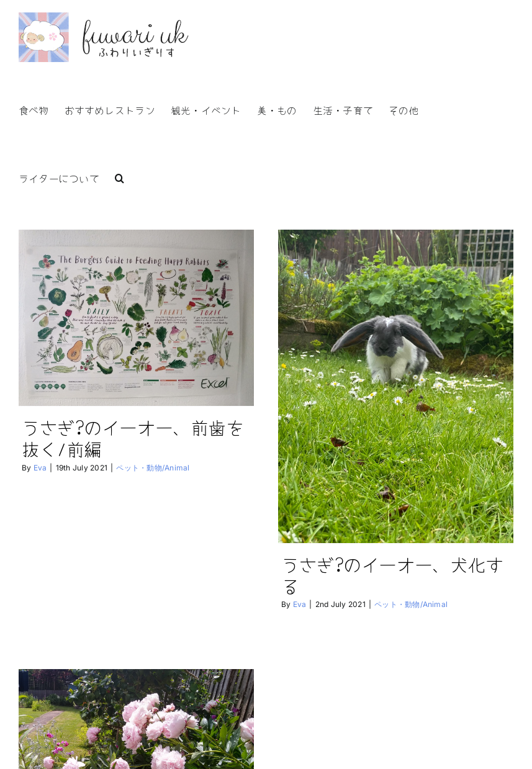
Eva (40, 468)
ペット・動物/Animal (153, 468)
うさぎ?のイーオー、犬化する (384, 574)
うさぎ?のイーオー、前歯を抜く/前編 (133, 437)
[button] (119, 177)
